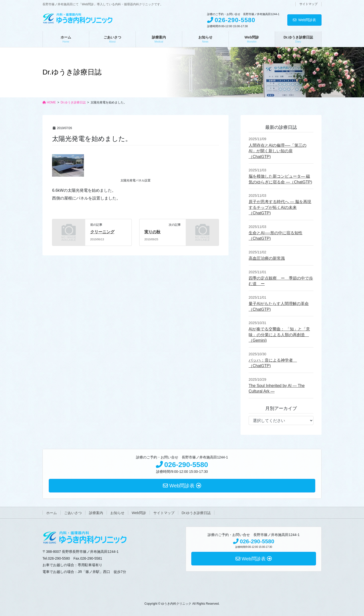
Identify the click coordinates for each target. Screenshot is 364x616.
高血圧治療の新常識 (267, 258)
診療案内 (96, 513)
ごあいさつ (73, 513)
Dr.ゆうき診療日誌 (196, 513)
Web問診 (139, 513)
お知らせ (117, 513)
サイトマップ (308, 4)
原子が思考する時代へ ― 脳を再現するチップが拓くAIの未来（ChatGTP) (280, 207)
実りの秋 (152, 232)
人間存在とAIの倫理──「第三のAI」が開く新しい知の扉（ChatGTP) (278, 151)
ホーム (52, 513)
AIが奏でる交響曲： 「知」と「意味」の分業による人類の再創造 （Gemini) (279, 335)
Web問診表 (304, 20)
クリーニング (102, 232)
